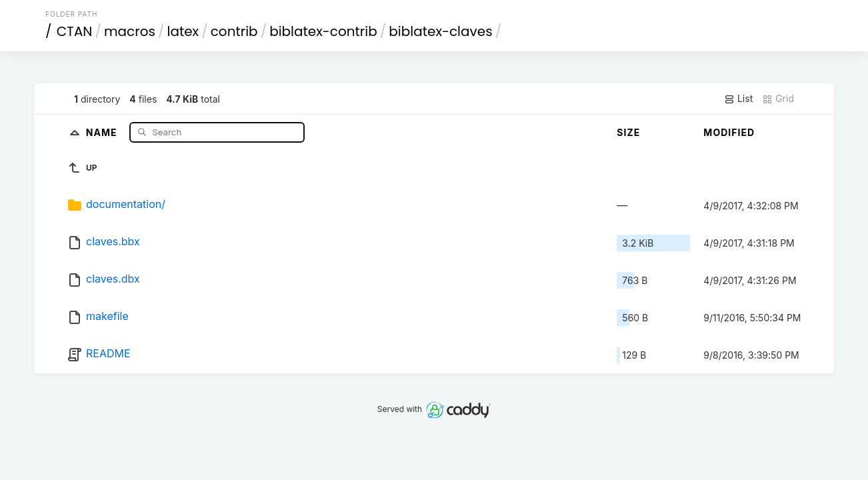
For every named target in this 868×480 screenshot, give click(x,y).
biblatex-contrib (323, 31)
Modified (729, 132)
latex (183, 31)
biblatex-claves (440, 31)
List (738, 99)
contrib (234, 31)
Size (628, 132)
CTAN (75, 31)
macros (130, 31)
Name (103, 132)
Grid (778, 99)
